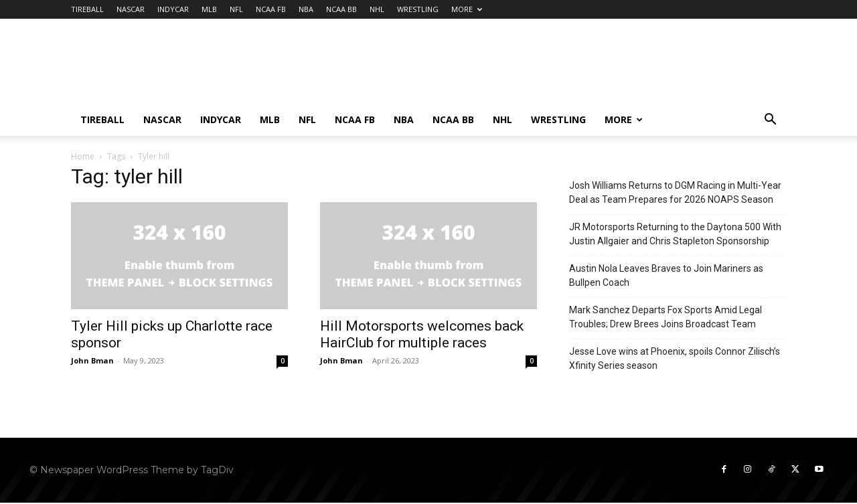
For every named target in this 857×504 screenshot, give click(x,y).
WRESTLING (418, 9)
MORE (467, 9)
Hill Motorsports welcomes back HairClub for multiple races (422, 334)
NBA (306, 9)
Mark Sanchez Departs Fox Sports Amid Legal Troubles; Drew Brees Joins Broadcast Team (666, 317)
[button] (770, 121)
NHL (377, 9)
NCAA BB (341, 9)
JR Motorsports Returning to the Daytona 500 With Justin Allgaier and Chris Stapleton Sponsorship (675, 234)
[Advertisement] (542, 68)
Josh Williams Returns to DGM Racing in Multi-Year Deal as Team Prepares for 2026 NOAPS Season (675, 192)
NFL (236, 9)
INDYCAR (173, 9)
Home (83, 156)
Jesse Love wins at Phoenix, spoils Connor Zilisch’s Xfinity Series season (675, 358)
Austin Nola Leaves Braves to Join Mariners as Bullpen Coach (666, 275)
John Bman (92, 360)
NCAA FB (271, 9)
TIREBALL (87, 9)
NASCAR (131, 9)
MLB (209, 9)
